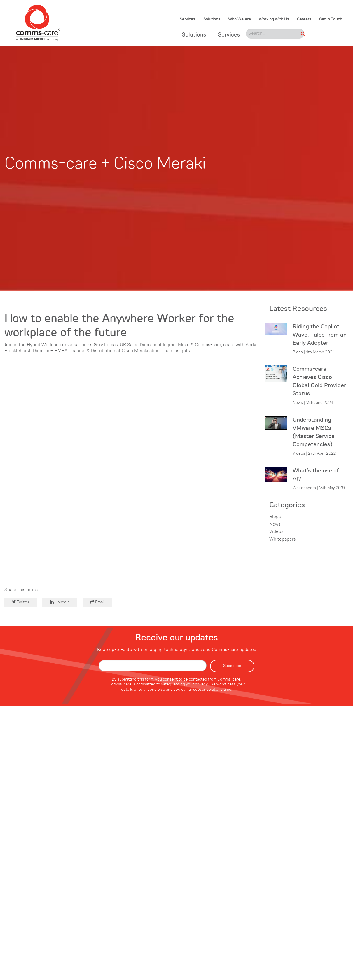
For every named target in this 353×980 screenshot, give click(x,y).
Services (187, 19)
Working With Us (274, 19)
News (275, 524)
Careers (304, 19)
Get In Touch (331, 19)
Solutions (212, 19)
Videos (276, 532)
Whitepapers (283, 539)
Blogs (275, 517)
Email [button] (97, 602)
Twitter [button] (21, 602)
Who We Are (240, 19)
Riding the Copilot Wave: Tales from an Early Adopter (320, 335)
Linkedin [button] (60, 602)
